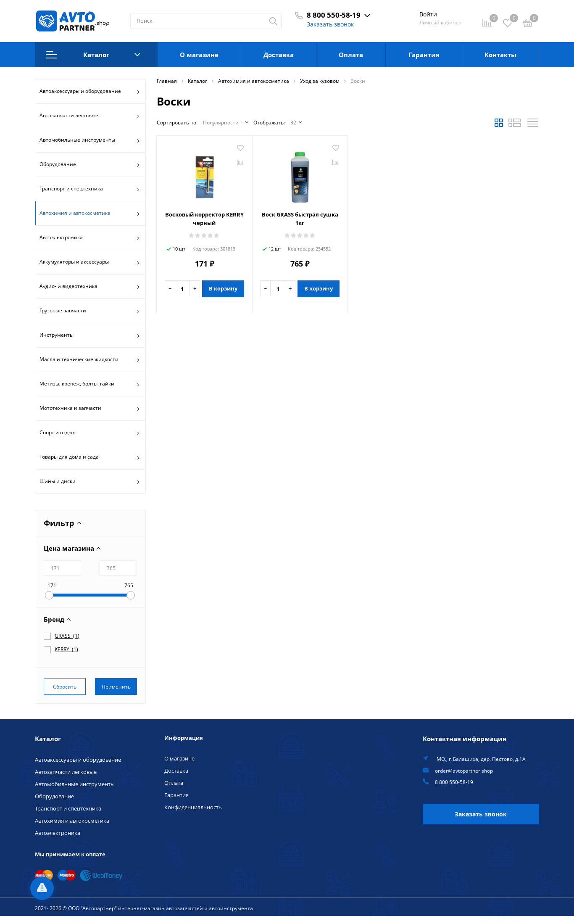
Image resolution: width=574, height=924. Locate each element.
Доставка (279, 55)
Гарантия (424, 55)
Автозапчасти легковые (90, 116)
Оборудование (90, 165)
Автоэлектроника (90, 238)
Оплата (351, 55)
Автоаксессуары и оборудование (90, 92)
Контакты (500, 55)
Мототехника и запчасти (90, 409)
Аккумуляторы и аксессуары (90, 263)
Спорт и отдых (90, 433)
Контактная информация (465, 739)
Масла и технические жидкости (90, 360)
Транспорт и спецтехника (90, 190)
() (67, 636)
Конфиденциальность (193, 807)
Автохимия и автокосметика (90, 214)
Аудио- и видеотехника (90, 287)
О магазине (199, 55)
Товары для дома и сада (90, 458)
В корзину (223, 288)
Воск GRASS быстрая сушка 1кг (300, 219)
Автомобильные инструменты (90, 141)
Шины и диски (90, 482)
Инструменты (90, 336)
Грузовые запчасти (90, 312)
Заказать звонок (330, 24)
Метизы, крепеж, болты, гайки (90, 385)
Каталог (93, 55)
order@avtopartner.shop (464, 771)
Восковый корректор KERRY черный (204, 219)
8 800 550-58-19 (334, 15)
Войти (428, 14)
